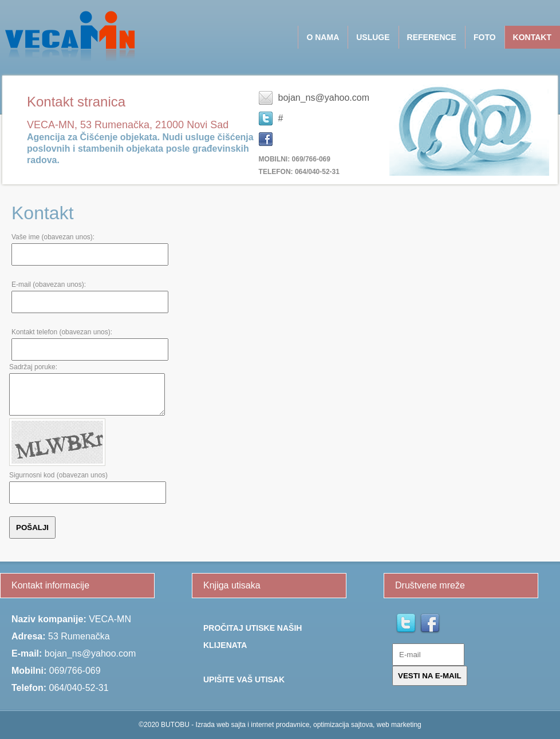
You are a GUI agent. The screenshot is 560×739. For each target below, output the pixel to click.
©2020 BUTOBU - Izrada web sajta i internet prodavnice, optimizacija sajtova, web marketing (280, 725)
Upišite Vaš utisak (244, 679)
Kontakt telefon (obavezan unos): (62, 332)
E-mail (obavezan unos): (49, 284)
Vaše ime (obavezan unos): (53, 237)
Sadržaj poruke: (33, 367)
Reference (432, 37)
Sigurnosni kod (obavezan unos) (58, 475)
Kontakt (532, 37)
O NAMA (323, 37)
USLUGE (373, 37)
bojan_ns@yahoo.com (324, 98)
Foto (485, 37)
